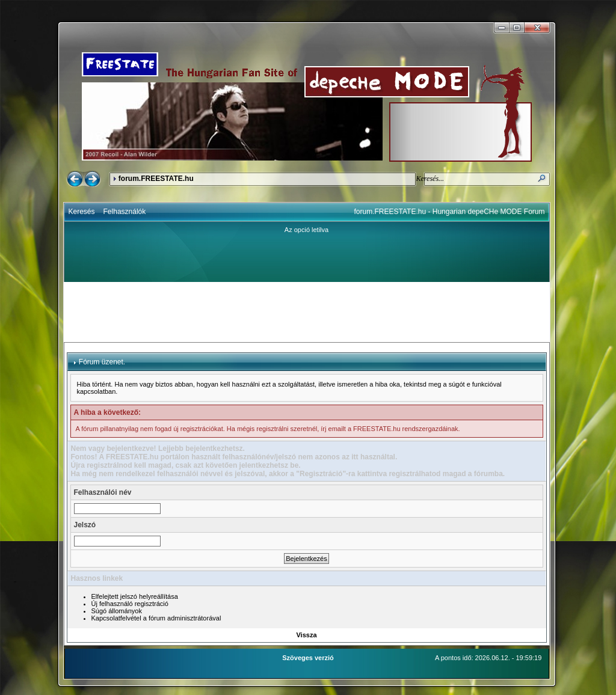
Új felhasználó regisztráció (130, 604)
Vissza (306, 635)
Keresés (82, 212)
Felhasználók (125, 212)
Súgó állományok (117, 611)
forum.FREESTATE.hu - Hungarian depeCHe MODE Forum (450, 212)
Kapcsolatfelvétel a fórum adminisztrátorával (156, 618)
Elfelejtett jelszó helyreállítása (135, 596)
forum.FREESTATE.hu (156, 179)
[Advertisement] (307, 312)
